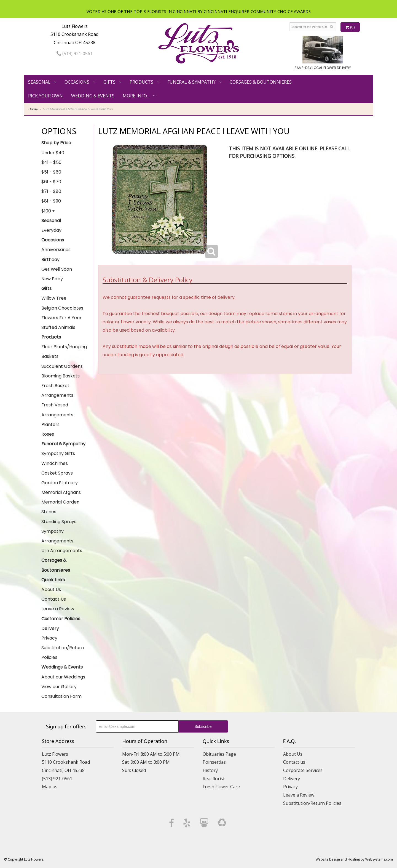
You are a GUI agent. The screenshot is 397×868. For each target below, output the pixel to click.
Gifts (109, 82)
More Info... (136, 96)
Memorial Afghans (61, 492)
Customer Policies (61, 619)
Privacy (49, 638)
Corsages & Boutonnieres (261, 82)
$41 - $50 (51, 162)
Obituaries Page (219, 754)
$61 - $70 (51, 182)
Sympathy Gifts (58, 453)
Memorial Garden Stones (60, 507)
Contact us (294, 762)
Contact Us (54, 599)
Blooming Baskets (61, 376)
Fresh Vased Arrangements (57, 410)
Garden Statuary (60, 483)
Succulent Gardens (62, 366)
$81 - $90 (51, 201)
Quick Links (53, 580)
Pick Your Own (45, 96)
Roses (48, 434)
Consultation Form (61, 696)
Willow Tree (54, 298)
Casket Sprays (57, 473)
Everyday (51, 230)
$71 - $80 (51, 191)
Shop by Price (56, 143)
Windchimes (55, 463)
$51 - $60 (51, 172)
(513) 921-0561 (75, 54)
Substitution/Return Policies (63, 653)
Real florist (214, 779)
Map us (50, 787)
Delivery (50, 628)
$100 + (48, 211)
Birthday (50, 259)
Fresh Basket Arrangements (57, 390)
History (210, 770)
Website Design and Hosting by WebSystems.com (354, 859)
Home (33, 109)
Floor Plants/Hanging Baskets (64, 352)
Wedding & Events (93, 96)
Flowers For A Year (61, 318)
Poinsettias (214, 762)
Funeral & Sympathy (191, 82)
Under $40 (53, 153)
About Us (51, 589)
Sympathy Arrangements (57, 536)
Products (141, 82)
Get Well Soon (57, 269)
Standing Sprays (59, 522)
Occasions (77, 82)
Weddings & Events (62, 667)
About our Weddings (63, 677)
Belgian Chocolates (62, 308)
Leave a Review (58, 609)
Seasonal (39, 82)
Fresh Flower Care (221, 787)
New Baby (52, 279)
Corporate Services (303, 770)
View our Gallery (59, 687)
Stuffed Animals (58, 327)
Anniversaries (56, 250)
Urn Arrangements (62, 551)
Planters (50, 424)
